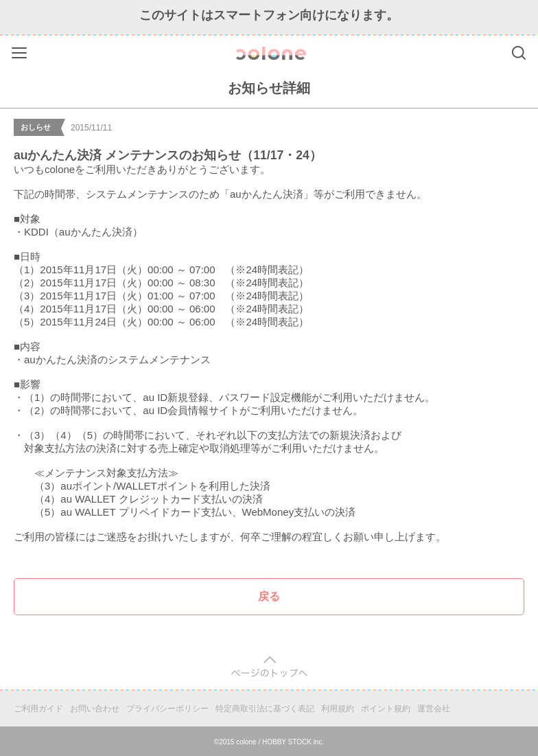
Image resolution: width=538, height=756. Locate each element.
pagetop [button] (269, 667)
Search (519, 53)
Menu (21, 50)
